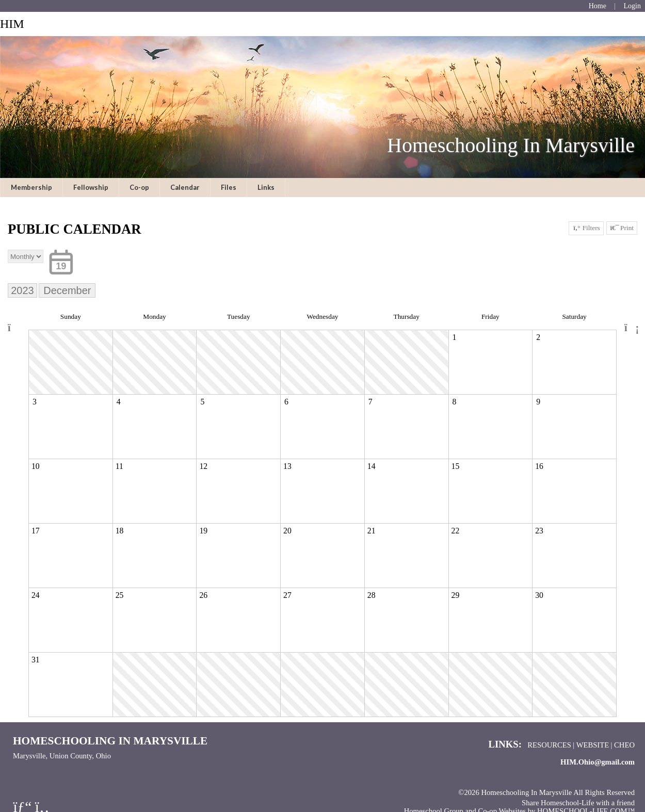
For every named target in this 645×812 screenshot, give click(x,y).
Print (622, 228)
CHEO (624, 745)
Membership (31, 187)
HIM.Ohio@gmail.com (598, 762)
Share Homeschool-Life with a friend (578, 803)
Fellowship (91, 187)
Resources (549, 745)
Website (593, 745)
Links (266, 187)
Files (229, 187)
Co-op (139, 187)
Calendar (185, 187)
